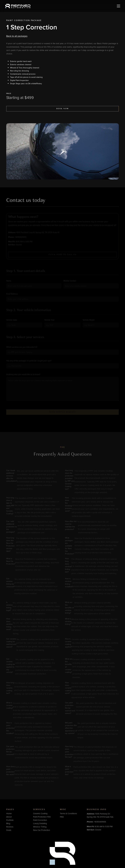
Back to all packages (17, 36)
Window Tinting (40, 827)
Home (9, 813)
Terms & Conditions (68, 813)
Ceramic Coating (40, 813)
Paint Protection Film (42, 817)
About (9, 817)
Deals (9, 830)
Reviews (10, 827)
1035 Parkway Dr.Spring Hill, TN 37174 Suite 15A (100, 815)
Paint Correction (18, 20)
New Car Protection (42, 830)
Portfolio (10, 820)
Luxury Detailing (40, 823)
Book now (63, 109)
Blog (8, 823)
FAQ (62, 817)
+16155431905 (96, 822)
